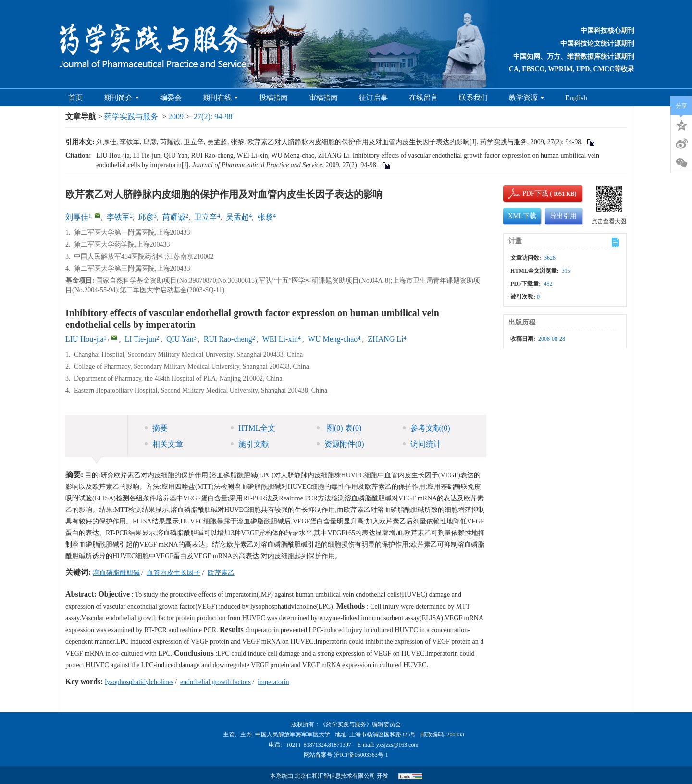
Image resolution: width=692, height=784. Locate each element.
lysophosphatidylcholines (139, 682)
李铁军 (118, 217)
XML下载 (522, 216)
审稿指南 (323, 98)
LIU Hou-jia (85, 339)
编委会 (171, 98)
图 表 (339, 428)
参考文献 (426, 428)
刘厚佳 (77, 217)
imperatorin (273, 682)
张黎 (265, 217)
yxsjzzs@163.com (397, 745)
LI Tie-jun (141, 339)
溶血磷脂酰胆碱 (116, 573)
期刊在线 (220, 98)
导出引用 (563, 216)
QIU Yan (180, 339)
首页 (75, 98)
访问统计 (422, 444)
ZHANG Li (385, 339)
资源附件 (340, 444)
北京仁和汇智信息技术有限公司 (335, 776)
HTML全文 (253, 428)
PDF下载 (527, 193)
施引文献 (250, 444)
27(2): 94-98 (213, 117)
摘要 (156, 428)
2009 (176, 117)
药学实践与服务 (131, 117)
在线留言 (423, 98)
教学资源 (526, 98)
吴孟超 (237, 217)
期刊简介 (121, 98)
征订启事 (373, 98)
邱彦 (146, 217)
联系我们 (473, 98)
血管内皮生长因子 (173, 573)
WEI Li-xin (280, 339)
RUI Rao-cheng (228, 339)
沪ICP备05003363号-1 (361, 755)
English (576, 98)
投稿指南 (273, 98)
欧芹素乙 (221, 573)
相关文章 (164, 444)
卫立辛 (206, 217)
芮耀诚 (174, 217)
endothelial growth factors (216, 682)
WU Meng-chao (333, 339)
